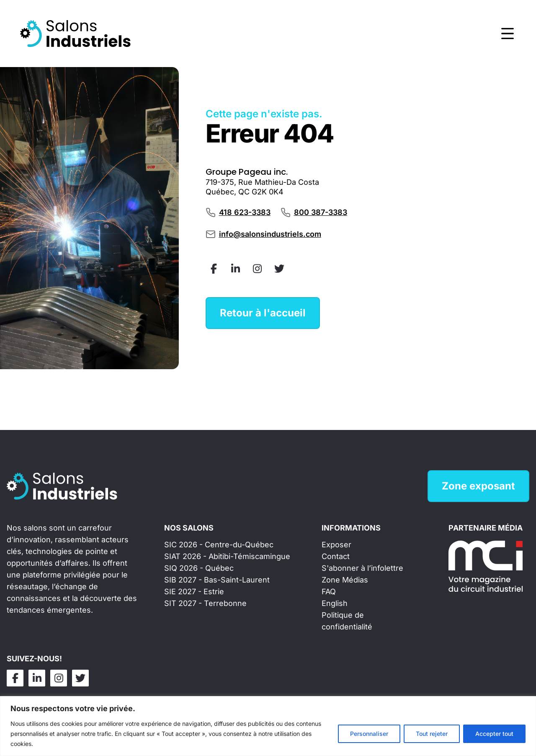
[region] (268, 726)
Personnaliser (369, 734)
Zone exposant (478, 486)
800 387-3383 (321, 212)
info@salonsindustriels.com (270, 234)
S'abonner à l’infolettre (362, 568)
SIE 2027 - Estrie (194, 592)
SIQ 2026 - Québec (199, 568)
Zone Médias (345, 580)
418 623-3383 (245, 212)
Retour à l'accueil (263, 313)
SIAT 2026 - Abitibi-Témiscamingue (227, 556)
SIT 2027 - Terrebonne (205, 603)
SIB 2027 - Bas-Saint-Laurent (217, 580)
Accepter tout (494, 734)
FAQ (329, 592)
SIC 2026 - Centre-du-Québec (219, 545)
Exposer (336, 545)
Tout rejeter (432, 734)
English (335, 603)
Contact (336, 556)
